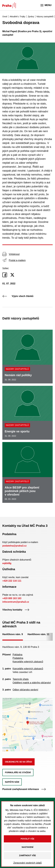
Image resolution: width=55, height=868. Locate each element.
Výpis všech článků (18, 296)
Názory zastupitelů (17, 369)
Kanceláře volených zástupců (28, 662)
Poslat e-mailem (14, 260)
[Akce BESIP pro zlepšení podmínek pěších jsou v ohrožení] (27, 472)
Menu (46, 5)
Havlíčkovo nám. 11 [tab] (38, 634)
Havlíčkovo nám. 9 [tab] (13, 634)
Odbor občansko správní (25, 690)
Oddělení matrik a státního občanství (32, 683)
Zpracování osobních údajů (27, 863)
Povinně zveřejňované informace (24, 789)
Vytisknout (11, 254)
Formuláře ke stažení (18, 772)
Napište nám (12, 782)
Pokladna (18, 655)
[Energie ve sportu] (27, 413)
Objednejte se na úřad (18, 762)
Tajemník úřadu (21, 679)
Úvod (5, 17)
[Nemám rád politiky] (27, 357)
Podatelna (18, 658)
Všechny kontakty (16, 610)
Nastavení (27, 847)
